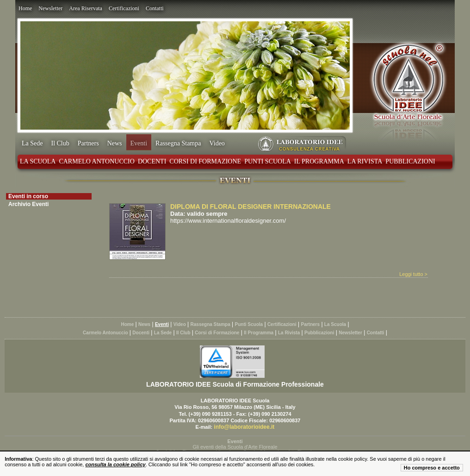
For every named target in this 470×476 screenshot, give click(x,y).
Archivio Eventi (28, 204)
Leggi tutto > (413, 274)
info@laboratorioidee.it (244, 427)
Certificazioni (124, 8)
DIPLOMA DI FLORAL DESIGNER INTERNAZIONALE (250, 207)
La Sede (32, 143)
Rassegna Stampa (178, 143)
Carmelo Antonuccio (96, 161)
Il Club (60, 143)
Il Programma (319, 161)
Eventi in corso (28, 196)
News (115, 143)
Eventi (139, 143)
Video (217, 143)
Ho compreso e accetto (432, 468)
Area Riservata (86, 8)
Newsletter (50, 8)
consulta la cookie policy (115, 464)
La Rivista (365, 161)
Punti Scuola (268, 161)
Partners (88, 143)
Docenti (152, 161)
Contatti (155, 8)
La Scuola (38, 161)
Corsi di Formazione (205, 161)
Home (25, 8)
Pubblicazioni (410, 161)
